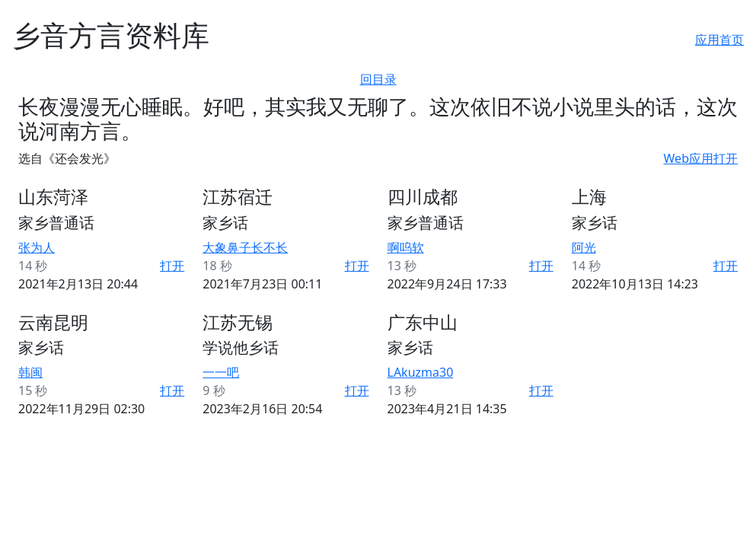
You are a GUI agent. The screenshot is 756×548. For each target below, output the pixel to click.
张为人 (37, 247)
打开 (172, 266)
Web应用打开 (701, 158)
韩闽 (30, 372)
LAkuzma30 (421, 372)
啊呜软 (406, 247)
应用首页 (719, 40)
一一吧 (221, 372)
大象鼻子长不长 (245, 247)
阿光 (584, 247)
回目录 (378, 79)
